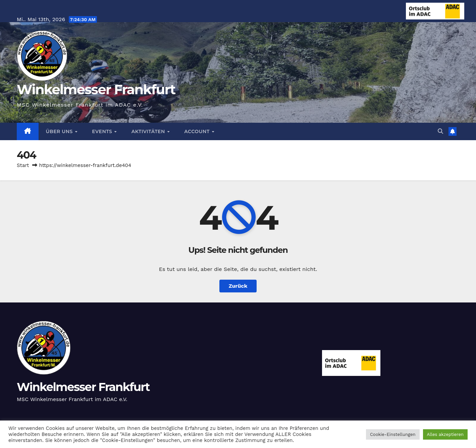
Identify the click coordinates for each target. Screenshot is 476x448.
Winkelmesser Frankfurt (96, 89)
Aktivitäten (149, 131)
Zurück (238, 286)
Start (23, 165)
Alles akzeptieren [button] (445, 434)
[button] (440, 131)
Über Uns (60, 131)
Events (103, 131)
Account (198, 131)
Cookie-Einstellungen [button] (393, 434)
